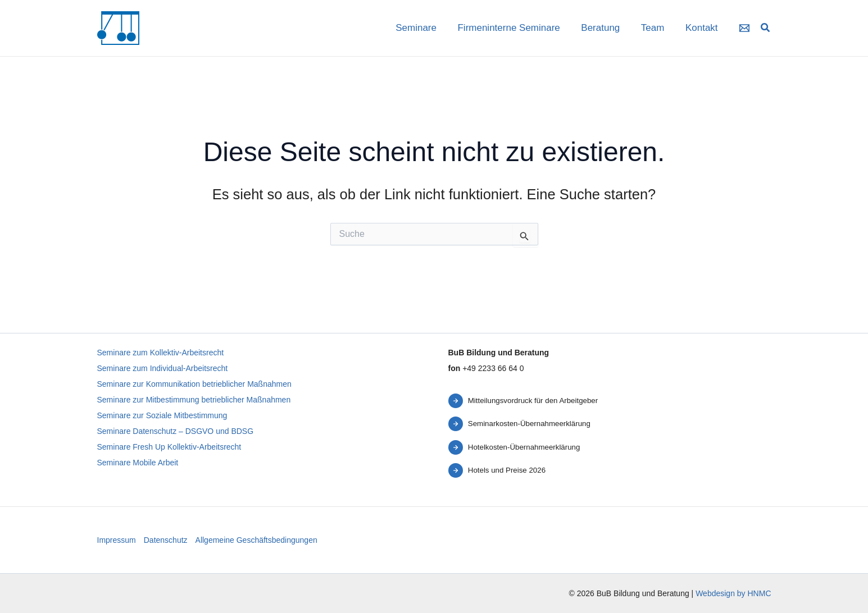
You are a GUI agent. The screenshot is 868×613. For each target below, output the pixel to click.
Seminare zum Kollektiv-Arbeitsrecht (161, 353)
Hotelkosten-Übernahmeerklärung (524, 447)
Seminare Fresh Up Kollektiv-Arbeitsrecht (169, 447)
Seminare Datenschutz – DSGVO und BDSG (176, 431)
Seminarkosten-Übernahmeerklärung (529, 424)
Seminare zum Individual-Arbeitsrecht (163, 368)
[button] (766, 29)
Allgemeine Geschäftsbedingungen (256, 540)
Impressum (117, 540)
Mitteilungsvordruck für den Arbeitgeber (533, 401)
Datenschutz (166, 540)
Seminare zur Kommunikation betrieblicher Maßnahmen (194, 384)
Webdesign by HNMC (733, 593)
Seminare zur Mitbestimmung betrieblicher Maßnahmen (194, 400)
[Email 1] (744, 28)
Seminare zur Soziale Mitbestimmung (162, 415)
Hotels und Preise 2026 (507, 470)
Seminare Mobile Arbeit (138, 463)
